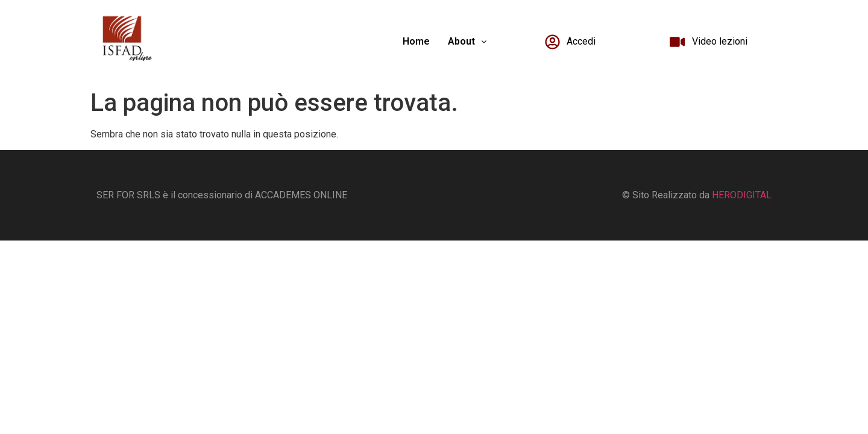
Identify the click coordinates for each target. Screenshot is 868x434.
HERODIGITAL (742, 195)
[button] (467, 42)
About (467, 41)
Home (416, 41)
